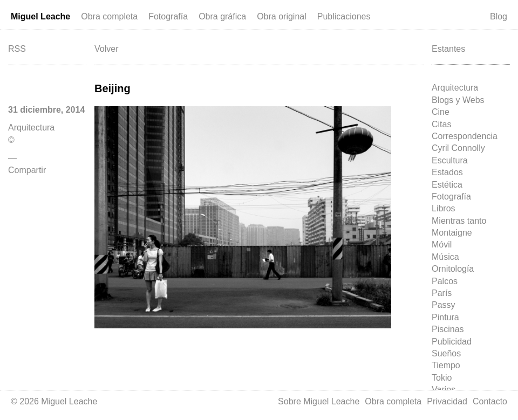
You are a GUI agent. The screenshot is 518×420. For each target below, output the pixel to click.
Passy (444, 305)
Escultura (450, 160)
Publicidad (452, 342)
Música (445, 257)
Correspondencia (465, 136)
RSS (17, 49)
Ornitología (453, 269)
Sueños (446, 353)
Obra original (282, 16)
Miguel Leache (40, 16)
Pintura (445, 317)
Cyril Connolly (458, 148)
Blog (499, 16)
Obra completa (109, 16)
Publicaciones (344, 16)
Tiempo (446, 365)
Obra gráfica (222, 16)
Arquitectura (455, 88)
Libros (444, 208)
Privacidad (447, 401)
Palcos (445, 281)
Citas (441, 124)
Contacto (490, 401)
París (442, 293)
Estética (447, 185)
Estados (447, 172)
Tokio (442, 378)
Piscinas (448, 329)
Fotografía (168, 16)
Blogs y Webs (458, 100)
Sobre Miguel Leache (319, 401)
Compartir (27, 170)
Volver (106, 49)
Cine (441, 112)
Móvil (442, 245)
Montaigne (452, 233)
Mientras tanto (459, 221)
